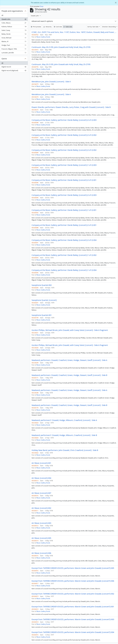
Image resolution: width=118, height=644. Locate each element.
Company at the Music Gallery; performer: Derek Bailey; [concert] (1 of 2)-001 (64, 210)
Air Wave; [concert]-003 (41, 523)
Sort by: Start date (93, 27)
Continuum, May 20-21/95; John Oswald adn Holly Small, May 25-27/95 (61, 64)
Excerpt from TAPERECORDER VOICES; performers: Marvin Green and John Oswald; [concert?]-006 (73, 581)
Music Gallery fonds (43, 37)
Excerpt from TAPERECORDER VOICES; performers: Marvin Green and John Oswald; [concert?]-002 (73, 594)
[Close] (116, 3)
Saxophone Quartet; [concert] (44, 300)
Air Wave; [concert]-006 (41, 553)
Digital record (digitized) (14, 71)
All (2, 15)
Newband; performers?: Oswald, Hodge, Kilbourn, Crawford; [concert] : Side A (64, 420)
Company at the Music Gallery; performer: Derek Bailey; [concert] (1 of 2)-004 (64, 270)
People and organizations (12, 11)
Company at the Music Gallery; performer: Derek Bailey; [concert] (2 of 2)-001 (64, 180)
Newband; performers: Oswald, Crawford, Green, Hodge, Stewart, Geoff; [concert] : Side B (69, 375)
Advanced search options (42, 21)
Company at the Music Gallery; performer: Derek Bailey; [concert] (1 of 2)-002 (64, 255)
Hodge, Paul (14, 46)
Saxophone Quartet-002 (42, 285)
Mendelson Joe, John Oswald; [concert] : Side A (51, 82)
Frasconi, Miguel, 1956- (14, 49)
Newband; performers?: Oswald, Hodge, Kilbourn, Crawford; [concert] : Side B (64, 435)
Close (41, 6)
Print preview (36, 27)
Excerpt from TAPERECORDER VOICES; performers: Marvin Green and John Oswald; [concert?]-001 (73, 607)
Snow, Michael (14, 38)
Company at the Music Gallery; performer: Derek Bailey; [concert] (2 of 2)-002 (64, 135)
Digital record (14, 67)
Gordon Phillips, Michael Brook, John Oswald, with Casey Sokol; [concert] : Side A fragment (70, 330)
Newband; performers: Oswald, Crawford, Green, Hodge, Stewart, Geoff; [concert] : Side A (69, 360)
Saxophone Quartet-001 (42, 315)
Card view (58, 27)
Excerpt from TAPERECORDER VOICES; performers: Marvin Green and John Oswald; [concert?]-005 (73, 568)
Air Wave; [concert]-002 (41, 508)
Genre (4, 59)
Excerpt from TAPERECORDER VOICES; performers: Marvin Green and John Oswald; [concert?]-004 (73, 632)
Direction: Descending (109, 27)
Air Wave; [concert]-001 (41, 463)
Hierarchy (47, 27)
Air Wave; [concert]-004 (41, 478)
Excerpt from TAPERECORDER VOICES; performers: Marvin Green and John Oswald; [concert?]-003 (73, 619)
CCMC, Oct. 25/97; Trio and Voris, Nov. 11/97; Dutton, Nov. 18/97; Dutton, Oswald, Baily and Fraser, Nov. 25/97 (74, 32)
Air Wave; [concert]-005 (41, 538)
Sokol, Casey (14, 31)
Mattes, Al (14, 42)
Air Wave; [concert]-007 (41, 493)
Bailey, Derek (14, 34)
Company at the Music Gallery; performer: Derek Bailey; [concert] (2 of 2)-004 (64, 240)
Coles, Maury (14, 23)
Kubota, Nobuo (14, 27)
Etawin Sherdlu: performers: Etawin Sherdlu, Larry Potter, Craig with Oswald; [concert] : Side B (71, 107)
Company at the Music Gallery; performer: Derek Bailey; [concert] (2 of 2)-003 (64, 120)
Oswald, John (14, 20)
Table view (68, 27)
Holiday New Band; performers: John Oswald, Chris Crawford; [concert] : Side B (65, 450)
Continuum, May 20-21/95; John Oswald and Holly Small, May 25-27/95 (61, 47)
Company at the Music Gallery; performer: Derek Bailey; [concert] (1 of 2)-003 (64, 165)
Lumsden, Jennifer (14, 53)
